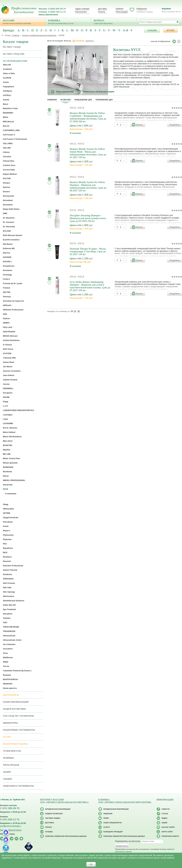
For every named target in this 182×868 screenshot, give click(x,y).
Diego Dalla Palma (11, 209)
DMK (5, 213)
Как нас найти (168, 827)
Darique (6, 183)
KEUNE (6, 397)
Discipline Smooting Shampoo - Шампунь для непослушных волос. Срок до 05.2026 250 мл (88, 218)
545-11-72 (10, 820)
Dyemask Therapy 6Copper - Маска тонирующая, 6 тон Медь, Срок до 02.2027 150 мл (88, 251)
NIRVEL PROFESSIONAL (14, 480)
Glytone (6, 318)
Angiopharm (9, 87)
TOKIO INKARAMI (11, 627)
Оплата (102, 12)
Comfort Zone (9, 165)
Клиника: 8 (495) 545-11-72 (52, 12)
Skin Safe (7, 587)
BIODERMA (8, 113)
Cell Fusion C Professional (15, 139)
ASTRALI (7, 95)
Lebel (5, 419)
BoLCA (6, 126)
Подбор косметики (14, 709)
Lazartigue (8, 415)
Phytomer (7, 539)
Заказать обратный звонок (48, 15)
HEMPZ (6, 323)
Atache (6, 100)
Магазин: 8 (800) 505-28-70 (52, 9)
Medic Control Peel (11, 458)
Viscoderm (8, 649)
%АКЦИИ (152, 30)
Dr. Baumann (9, 218)
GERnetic (7, 305)
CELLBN (7, 148)
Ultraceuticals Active (12, 640)
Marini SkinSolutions (12, 437)
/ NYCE (81, 108)
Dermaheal (8, 200)
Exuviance (8, 270)
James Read (8, 362)
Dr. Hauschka (9, 227)
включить (90, 41)
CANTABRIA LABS (11, 130)
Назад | (8, 35)
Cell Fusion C (9, 135)
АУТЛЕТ (170, 30)
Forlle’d (6, 279)
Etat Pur (7, 253)
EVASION (7, 257)
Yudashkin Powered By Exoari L (17, 671)
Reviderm (7, 557)
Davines (7, 187)
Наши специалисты (113, 823)
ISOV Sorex (8, 349)
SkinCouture (9, 596)
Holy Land (7, 327)
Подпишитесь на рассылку (128, 841)
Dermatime (8, 205)
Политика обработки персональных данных (66, 836)
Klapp (6, 402)
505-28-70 (10, 808)
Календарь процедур (113, 832)
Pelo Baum (8, 522)
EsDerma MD (9, 248)
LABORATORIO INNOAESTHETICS (18, 410)
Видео (165, 818)
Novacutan (8, 485)
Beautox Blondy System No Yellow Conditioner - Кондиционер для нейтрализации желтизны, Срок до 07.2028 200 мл (88, 117)
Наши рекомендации (16, 702)
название (66, 100)
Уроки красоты (10, 688)
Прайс (106, 818)
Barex (6, 104)
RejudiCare (8, 548)
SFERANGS (8, 579)
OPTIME (7, 513)
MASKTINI (7, 445)
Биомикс (7, 675)
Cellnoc (6, 152)
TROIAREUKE (9, 631)
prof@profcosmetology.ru (11, 826)
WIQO (6, 662)
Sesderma (7, 574)
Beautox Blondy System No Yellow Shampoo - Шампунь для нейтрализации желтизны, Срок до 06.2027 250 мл (88, 186)
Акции (7, 772)
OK (91, 864)
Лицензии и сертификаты (18, 786)
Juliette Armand (10, 380)
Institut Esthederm (11, 340)
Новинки (52, 100)
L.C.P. (5, 406)
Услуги (107, 827)
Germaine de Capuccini (13, 301)
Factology (7, 275)
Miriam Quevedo (10, 463)
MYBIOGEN (8, 467)
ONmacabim (8, 509)
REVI (5, 552)
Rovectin (7, 561)
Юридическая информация (58, 809)
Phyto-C (7, 531)
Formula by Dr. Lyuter (13, 283)
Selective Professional (13, 566)
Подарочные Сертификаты (19, 730)
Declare (6, 192)
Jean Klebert (9, 375)
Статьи (165, 814)
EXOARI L (7, 262)
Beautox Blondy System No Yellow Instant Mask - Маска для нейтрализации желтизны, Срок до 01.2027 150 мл (88, 153)
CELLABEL (8, 143)
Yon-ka (6, 666)
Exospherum (9, 266)
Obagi (6, 504)
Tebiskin (7, 618)
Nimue (6, 476)
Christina (7, 157)
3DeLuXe (7, 65)
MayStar (7, 450)
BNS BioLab (8, 122)
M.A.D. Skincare (10, 428)
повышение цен (83, 100)
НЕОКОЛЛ (8, 684)
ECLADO (7, 231)
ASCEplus (7, 91)
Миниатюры (10, 723)
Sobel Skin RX (9, 605)
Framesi (7, 288)
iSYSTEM (7, 353)
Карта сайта (167, 832)
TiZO (5, 622)
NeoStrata (7, 472)
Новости (166, 809)
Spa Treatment (9, 609)
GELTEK (7, 292)
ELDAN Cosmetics (11, 240)
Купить (139, 125)
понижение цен (104, 100)
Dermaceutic (9, 196)
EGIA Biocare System (13, 235)
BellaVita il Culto (10, 108)
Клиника (68, 22)
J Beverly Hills (9, 358)
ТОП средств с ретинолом (18, 716)
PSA (5, 544)
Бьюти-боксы (11, 695)
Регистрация (122, 12)
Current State (9, 170)
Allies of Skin (9, 73)
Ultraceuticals (9, 636)
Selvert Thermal (10, 570)
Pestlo (6, 526)
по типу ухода (12, 47)
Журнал (114, 22)
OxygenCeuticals (11, 517)
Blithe (6, 117)
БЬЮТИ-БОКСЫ (10, 679)
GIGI (5, 314)
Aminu (6, 82)
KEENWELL (8, 388)
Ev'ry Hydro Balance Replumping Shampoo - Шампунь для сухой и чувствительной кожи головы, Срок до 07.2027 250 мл (90, 286)
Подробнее (175, 125)
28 (75, 311)
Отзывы (49, 832)
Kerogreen (8, 393)
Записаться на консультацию (98, 92)
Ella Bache (8, 244)
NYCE (73, 108)
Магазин (23, 22)
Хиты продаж (11, 765)
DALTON (7, 178)
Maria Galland (9, 432)
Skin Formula (9, 583)
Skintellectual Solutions (14, 601)
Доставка (103, 9)
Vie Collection (9, 644)
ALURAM (7, 78)
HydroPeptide (9, 332)
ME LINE (7, 454)
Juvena (6, 384)
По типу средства (14, 54)
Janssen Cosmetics (12, 371)
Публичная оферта (170, 836)
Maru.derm (8, 441)
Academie (7, 69)
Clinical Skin (9, 161)
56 (79, 311)
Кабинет (120, 9)
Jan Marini (8, 367)
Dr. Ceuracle (8, 222)
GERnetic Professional (13, 310)
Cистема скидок (53, 818)
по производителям (15, 61)
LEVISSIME (8, 423)
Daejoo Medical (10, 174)
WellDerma (8, 657)
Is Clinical (7, 345)
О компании (11, 494)
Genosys (7, 297)
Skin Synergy (9, 592)
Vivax (5, 653)
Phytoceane (8, 535)
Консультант (81, 12)
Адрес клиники (82, 9)
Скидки (7, 779)
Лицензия (108, 814)
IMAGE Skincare (10, 336)
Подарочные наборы (15, 744)
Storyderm (8, 614)
